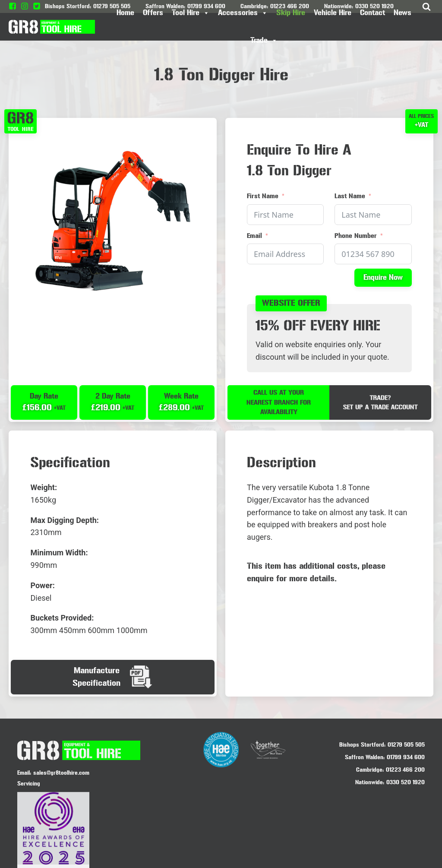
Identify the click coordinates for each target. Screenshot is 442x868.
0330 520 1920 (406, 782)
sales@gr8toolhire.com (61, 772)
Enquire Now (383, 277)
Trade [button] (264, 41)
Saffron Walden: (365, 757)
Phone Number (356, 235)
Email (254, 235)
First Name (263, 196)
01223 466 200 (405, 770)
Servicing (29, 783)
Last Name (350, 196)
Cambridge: (370, 770)
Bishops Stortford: (362, 744)
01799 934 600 (406, 757)
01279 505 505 (406, 744)
